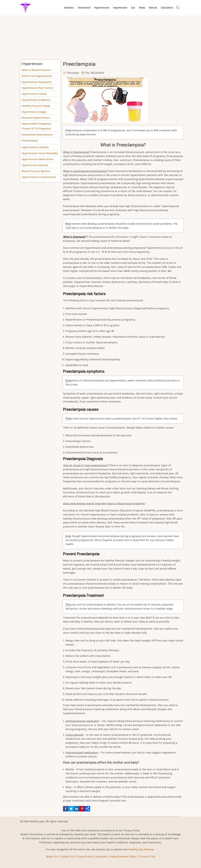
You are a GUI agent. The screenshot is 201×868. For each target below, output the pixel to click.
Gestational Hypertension (37, 134)
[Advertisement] (100, 37)
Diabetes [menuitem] (69, 8)
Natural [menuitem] (153, 8)
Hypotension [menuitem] (120, 8)
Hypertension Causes (34, 94)
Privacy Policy (84, 856)
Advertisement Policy (123, 856)
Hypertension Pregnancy (36, 124)
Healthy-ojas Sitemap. (141, 849)
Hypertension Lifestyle (35, 147)
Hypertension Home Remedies (40, 153)
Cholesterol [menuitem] (84, 8)
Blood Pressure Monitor (36, 171)
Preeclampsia (30, 140)
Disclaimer (102, 856)
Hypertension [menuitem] (102, 8)
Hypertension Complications (39, 177)
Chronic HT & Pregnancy (36, 128)
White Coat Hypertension (37, 76)
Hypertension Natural (35, 165)
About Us (52, 856)
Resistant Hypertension (36, 118)
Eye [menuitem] (133, 8)
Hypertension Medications (37, 159)
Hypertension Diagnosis (36, 100)
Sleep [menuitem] (142, 8)
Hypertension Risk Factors (37, 88)
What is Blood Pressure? (36, 70)
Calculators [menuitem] (167, 8)
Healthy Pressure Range (36, 106)
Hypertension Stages (34, 112)
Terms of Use (147, 856)
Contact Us (67, 856)
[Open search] (178, 8)
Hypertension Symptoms (37, 82)
